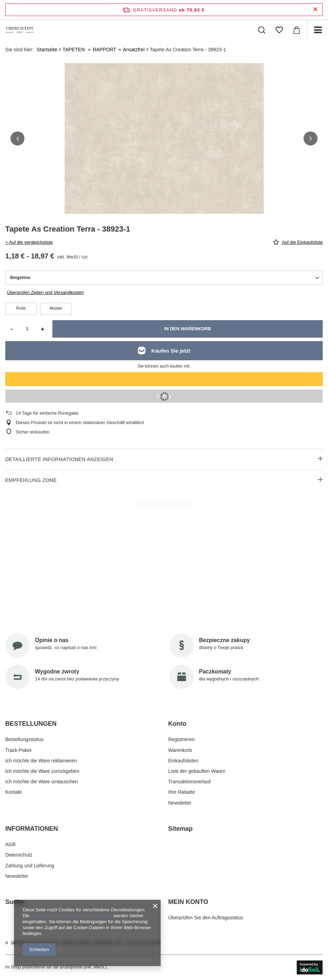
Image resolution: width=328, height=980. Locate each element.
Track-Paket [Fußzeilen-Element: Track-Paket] (18, 750)
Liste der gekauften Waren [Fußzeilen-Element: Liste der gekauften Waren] (197, 771)
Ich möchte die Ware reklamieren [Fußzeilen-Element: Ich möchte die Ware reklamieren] (41, 761)
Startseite (47, 50)
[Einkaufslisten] (279, 30)
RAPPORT (104, 50)
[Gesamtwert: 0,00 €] (297, 30)
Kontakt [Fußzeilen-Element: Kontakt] (13, 792)
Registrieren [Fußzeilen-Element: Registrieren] (181, 739)
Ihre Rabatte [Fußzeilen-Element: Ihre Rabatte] (182, 792)
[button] (17, 138)
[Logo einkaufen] (20, 30)
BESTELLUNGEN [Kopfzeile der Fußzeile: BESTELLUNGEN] (31, 724)
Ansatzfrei (134, 50)
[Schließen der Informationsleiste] (315, 10)
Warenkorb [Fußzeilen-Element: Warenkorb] (180, 750)
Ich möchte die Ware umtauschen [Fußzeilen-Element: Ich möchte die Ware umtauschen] (42, 782)
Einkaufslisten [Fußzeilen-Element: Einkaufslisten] (183, 761)
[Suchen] (262, 30)
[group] (164, 163)
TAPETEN (74, 50)
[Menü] (318, 30)
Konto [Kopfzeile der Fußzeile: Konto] (177, 724)
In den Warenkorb (188, 329)
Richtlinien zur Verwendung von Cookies (71, 916)
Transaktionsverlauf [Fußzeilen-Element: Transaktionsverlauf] (190, 782)
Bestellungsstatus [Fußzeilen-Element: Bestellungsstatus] (24, 739)
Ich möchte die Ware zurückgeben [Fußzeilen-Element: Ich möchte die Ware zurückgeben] (42, 771)
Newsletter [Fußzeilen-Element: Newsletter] (180, 803)
